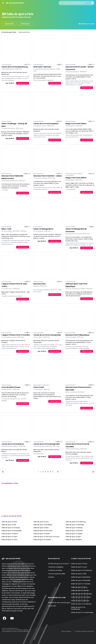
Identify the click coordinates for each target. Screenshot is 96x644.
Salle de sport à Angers (74, 534)
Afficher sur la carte (87, 24)
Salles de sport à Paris (79, 564)
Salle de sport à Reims (74, 540)
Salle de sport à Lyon (41, 522)
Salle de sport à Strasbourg (76, 522)
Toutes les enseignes (56, 567)
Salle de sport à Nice (41, 528)
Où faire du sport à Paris (9, 32)
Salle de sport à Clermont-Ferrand (46, 537)
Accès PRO (52, 606)
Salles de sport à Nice (79, 587)
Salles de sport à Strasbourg (81, 570)
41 (58, 472)
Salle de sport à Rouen (42, 534)
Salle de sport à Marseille (75, 525)
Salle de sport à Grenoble (43, 531)
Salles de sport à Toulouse (81, 584)
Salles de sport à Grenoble (81, 597)
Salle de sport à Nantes (74, 528)
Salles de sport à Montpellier (82, 594)
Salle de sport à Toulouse (11, 528)
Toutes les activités (55, 570)
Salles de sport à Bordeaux (81, 577)
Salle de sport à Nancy (10, 534)
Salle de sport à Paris (9, 522)
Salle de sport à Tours (9, 540)
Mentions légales (66, 631)
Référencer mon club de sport (59, 603)
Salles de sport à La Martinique (82, 612)
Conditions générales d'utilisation (84, 631)
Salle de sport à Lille (9, 525)
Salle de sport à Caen (9, 537)
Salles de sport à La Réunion (81, 604)
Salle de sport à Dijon (73, 537)
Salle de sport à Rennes (74, 531)
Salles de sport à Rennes (80, 601)
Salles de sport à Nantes (80, 590)
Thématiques (25, 24)
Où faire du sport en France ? (59, 564)
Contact (51, 577)
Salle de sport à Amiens (42, 540)
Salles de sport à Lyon (79, 567)
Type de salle (9, 24)
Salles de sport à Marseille (81, 580)
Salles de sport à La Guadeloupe (78, 608)
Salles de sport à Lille (79, 574)
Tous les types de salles (57, 574)
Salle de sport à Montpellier (12, 531)
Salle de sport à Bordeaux (43, 525)
